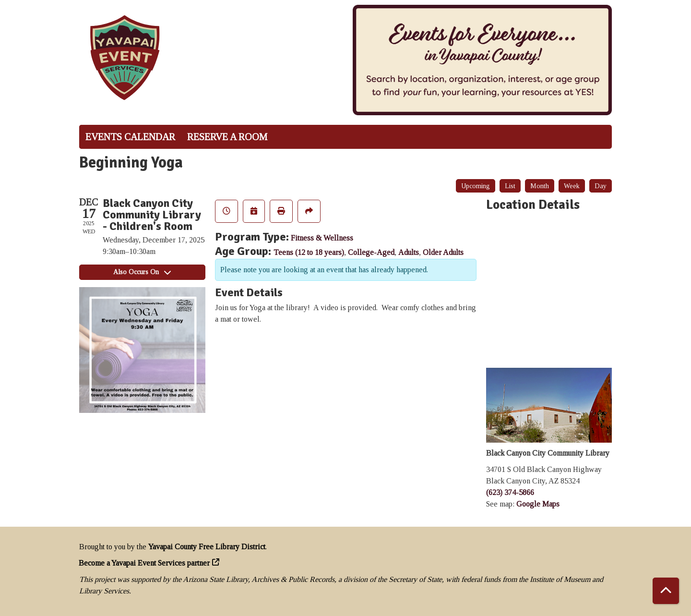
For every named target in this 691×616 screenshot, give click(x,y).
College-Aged (371, 252)
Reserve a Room (227, 137)
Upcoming (476, 186)
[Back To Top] (666, 591)
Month (540, 186)
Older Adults (443, 252)
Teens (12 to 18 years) (309, 252)
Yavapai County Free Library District (207, 547)
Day (601, 186)
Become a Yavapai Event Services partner (144, 563)
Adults (409, 252)
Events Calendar (130, 137)
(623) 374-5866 (510, 492)
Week (572, 186)
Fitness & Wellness (322, 238)
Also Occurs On (142, 272)
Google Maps (538, 504)
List (510, 186)
